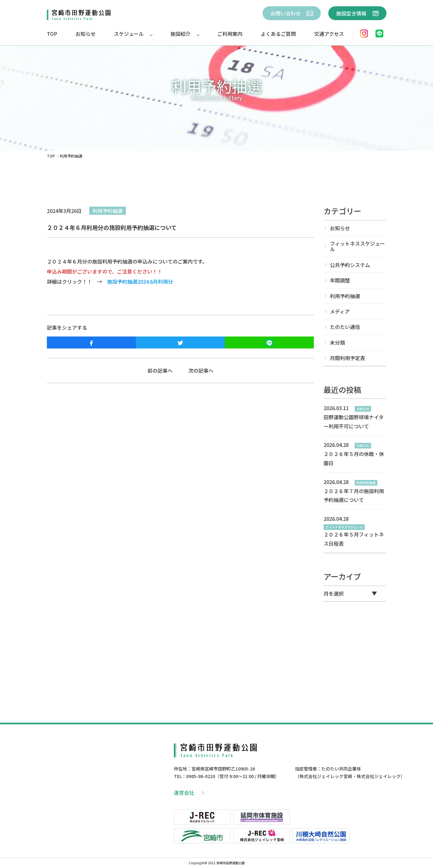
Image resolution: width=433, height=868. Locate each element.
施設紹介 (180, 34)
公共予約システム (350, 265)
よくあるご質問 (278, 34)
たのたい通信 (345, 327)
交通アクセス (329, 34)
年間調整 (340, 280)
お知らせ (86, 34)
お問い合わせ (292, 13)
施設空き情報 (357, 13)
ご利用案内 (230, 34)
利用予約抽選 (108, 211)
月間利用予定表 (347, 358)
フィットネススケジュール (357, 246)
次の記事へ (201, 370)
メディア (340, 311)
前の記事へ (160, 370)
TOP (52, 34)
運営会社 (189, 793)
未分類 (337, 342)
